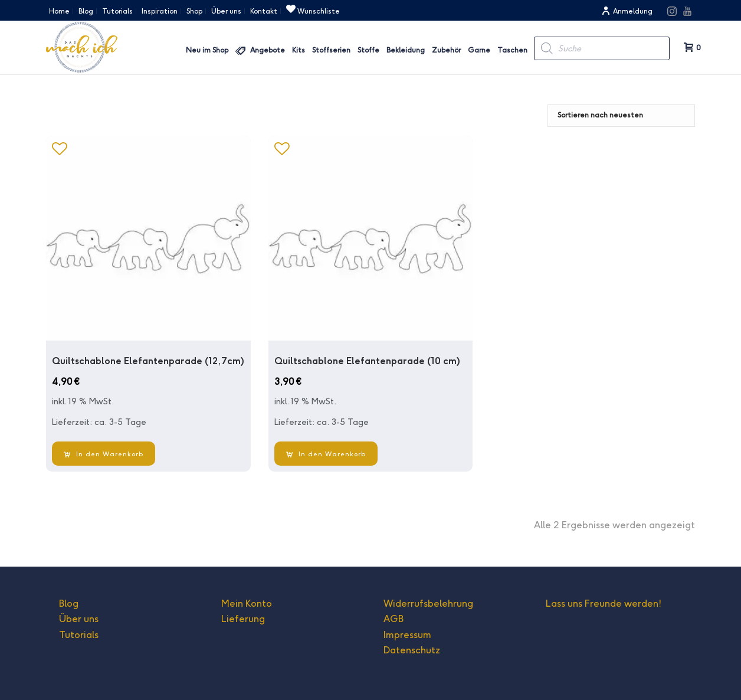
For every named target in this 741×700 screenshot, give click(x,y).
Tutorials (79, 635)
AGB (394, 619)
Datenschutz (412, 650)
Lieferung (243, 619)
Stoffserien (331, 50)
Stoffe (368, 50)
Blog (69, 603)
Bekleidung (406, 50)
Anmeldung (627, 11)
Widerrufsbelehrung (428, 603)
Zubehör (446, 50)
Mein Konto (247, 603)
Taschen (512, 50)
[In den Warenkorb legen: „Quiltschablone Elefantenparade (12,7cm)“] (104, 454)
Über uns (79, 619)
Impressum (407, 635)
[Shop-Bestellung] (621, 116)
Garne (479, 50)
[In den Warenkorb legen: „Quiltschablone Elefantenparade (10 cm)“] (326, 454)
